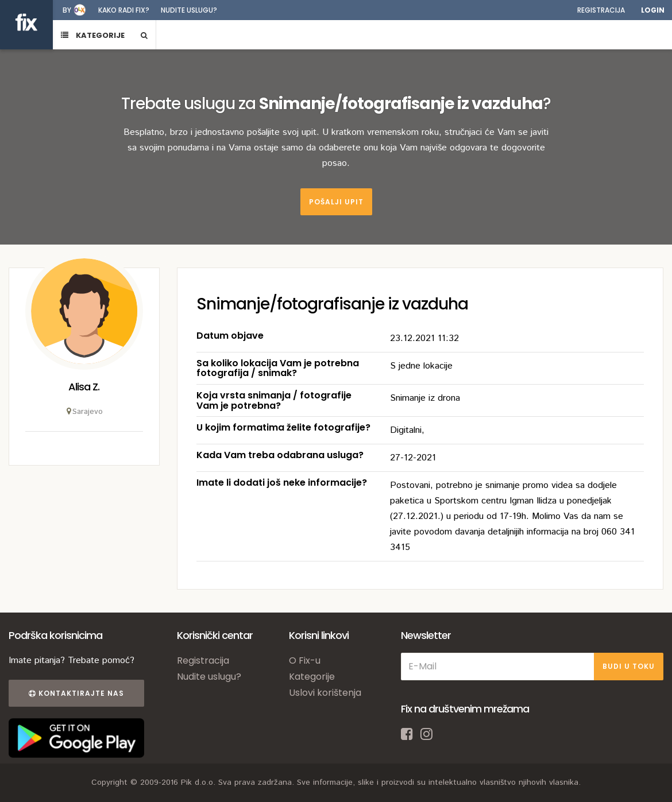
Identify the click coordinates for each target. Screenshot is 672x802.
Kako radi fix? (124, 10)
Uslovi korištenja (325, 693)
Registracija (601, 10)
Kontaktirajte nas (76, 693)
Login (653, 10)
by (67, 10)
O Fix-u (305, 660)
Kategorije (312, 677)
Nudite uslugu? (189, 10)
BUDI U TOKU (629, 666)
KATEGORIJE (93, 35)
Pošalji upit (336, 202)
